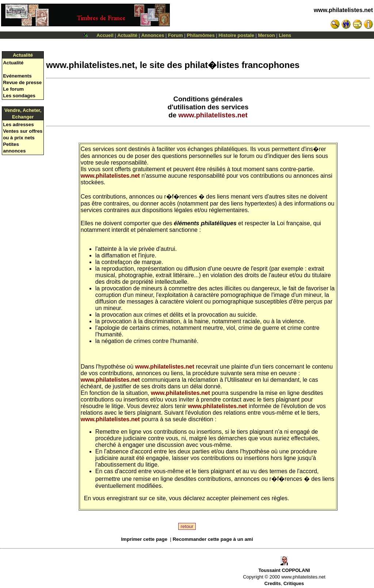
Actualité (127, 35)
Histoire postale (236, 35)
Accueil (105, 35)
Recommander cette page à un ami (213, 539)
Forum (175, 35)
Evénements (17, 76)
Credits (273, 583)
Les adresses (18, 125)
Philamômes (201, 35)
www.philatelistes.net (343, 10)
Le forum (13, 89)
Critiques (294, 583)
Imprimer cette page (144, 539)
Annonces (153, 35)
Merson (267, 35)
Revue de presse (22, 82)
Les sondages (19, 96)
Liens (285, 35)
